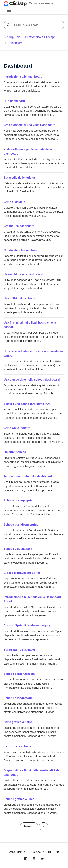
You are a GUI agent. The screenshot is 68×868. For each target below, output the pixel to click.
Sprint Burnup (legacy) (19, 650)
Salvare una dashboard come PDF (27, 404)
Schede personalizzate (19, 674)
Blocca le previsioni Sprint (22, 573)
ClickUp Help (12, 37)
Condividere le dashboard (21, 250)
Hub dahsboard (14, 101)
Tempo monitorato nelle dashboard (28, 476)
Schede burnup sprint (19, 500)
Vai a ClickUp (17, 852)
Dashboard (15, 43)
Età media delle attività (19, 178)
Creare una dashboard (19, 226)
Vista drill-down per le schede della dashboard (28, 151)
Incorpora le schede (17, 746)
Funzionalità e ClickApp (40, 37)
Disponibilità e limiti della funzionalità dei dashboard (32, 773)
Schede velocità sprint (19, 549)
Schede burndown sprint (21, 525)
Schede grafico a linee (19, 799)
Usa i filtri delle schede (19, 298)
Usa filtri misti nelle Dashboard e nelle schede (30, 325)
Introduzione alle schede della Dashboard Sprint (32, 599)
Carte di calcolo (14, 202)
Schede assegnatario (18, 698)
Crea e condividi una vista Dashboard (29, 125)
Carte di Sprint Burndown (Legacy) (28, 625)
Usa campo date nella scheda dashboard (32, 380)
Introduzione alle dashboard (23, 77)
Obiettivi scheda (15, 452)
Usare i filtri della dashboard (23, 274)
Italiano (38, 852)
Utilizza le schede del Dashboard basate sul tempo (34, 353)
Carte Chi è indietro (17, 428)
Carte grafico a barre (18, 722)
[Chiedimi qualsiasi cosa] (35, 25)
